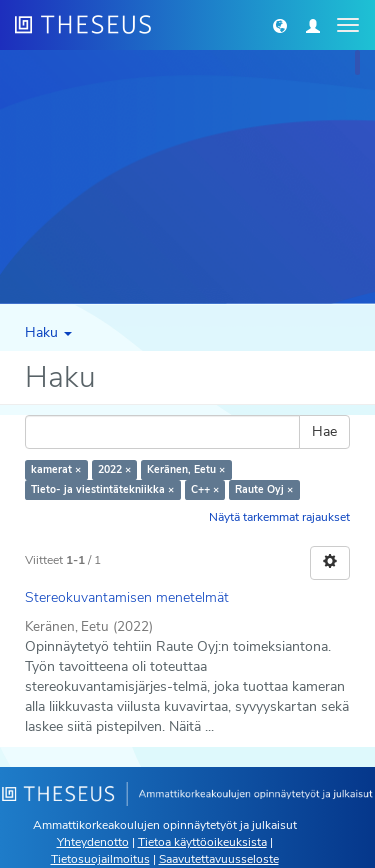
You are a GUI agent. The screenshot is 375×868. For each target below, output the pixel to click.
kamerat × (56, 469)
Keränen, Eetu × (186, 469)
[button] (280, 25)
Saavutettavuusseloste (219, 859)
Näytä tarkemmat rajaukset (279, 517)
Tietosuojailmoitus (100, 859)
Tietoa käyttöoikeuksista (202, 842)
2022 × (114, 469)
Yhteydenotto (93, 842)
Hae (324, 431)
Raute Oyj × (264, 489)
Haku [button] (48, 332)
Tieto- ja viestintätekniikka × (102, 489)
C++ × (205, 489)
